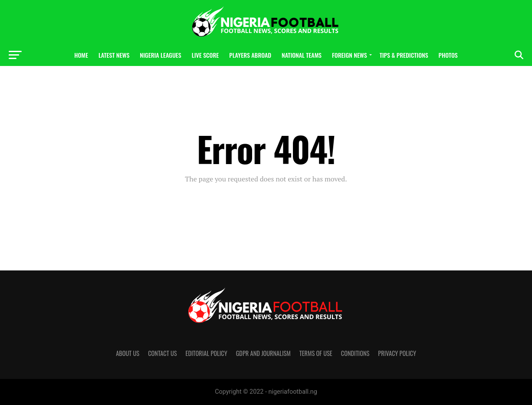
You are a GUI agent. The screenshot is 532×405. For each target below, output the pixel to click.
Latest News (114, 55)
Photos (448, 55)
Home (81, 55)
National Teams (302, 55)
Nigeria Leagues (160, 55)
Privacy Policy (397, 353)
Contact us (162, 353)
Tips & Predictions (404, 55)
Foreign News (350, 55)
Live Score (205, 55)
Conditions (355, 353)
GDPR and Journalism (263, 353)
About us (128, 353)
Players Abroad (250, 55)
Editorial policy (207, 353)
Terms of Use (316, 353)
